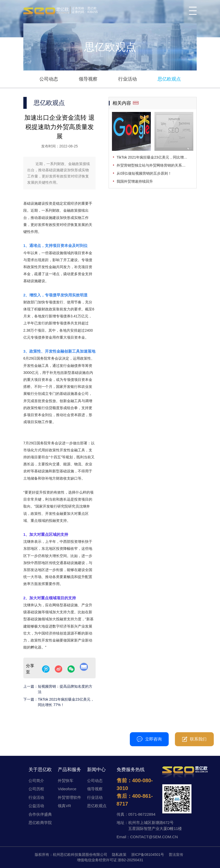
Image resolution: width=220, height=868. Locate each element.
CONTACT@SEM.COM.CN (154, 837)
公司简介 (36, 781)
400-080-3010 (110, 737)
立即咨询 (149, 739)
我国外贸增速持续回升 (135, 181)
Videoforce (67, 789)
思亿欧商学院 (40, 823)
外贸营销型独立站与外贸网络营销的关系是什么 (155, 165)
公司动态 (49, 79)
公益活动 (36, 806)
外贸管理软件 (69, 797)
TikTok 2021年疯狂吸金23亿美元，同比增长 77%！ (66, 702)
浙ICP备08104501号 (148, 855)
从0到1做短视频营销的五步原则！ (144, 173)
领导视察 (88, 79)
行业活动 (127, 79)
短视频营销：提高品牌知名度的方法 (65, 689)
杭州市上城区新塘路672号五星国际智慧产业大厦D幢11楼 (155, 826)
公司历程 (36, 789)
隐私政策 (119, 855)
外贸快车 (66, 781)
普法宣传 (176, 855)
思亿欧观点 (169, 79)
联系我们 (194, 739)
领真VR (64, 806)
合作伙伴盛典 (40, 814)
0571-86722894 (142, 814)
